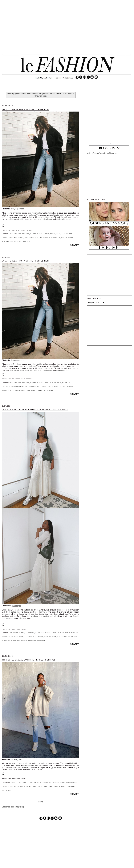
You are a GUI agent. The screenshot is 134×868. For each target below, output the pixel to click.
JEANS (39, 238)
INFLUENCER (30, 387)
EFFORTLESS (7, 637)
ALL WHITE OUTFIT (17, 633)
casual (17, 765)
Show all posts (41, 96)
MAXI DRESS (38, 637)
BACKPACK (30, 633)
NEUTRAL (28, 786)
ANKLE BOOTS (15, 234)
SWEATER (32, 641)
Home (40, 802)
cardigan (35, 616)
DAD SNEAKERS (71, 633)
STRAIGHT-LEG (68, 238)
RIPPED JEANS (60, 786)
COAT (47, 234)
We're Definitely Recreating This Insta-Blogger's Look (35, 410)
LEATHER (28, 637)
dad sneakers (8, 618)
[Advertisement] (66, 30)
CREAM (45, 783)
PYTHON (46, 238)
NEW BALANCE (50, 637)
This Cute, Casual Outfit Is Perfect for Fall (29, 660)
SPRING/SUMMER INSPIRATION (15, 641)
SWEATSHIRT (7, 790)
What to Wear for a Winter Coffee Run (25, 110)
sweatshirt (11, 767)
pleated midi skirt (50, 616)
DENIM (53, 234)
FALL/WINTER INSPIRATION (13, 387)
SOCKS (74, 637)
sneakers (26, 767)
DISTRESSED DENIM (57, 783)
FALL (58, 234)
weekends (23, 763)
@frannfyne (17, 606)
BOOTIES (26, 234)
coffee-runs (16, 612)
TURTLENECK (8, 242)
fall (71, 763)
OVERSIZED (48, 786)
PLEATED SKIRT (64, 637)
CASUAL (40, 234)
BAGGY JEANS (15, 783)
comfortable (29, 765)
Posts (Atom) (18, 807)
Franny (42, 612)
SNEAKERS (71, 786)
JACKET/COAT (30, 238)
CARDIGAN (40, 633)
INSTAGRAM (18, 238)
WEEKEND (18, 242)
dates (10, 770)
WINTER (27, 242)
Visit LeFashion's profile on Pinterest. (102, 153)
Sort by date (69, 94)
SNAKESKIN (56, 238)
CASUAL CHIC (50, 383)
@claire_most (16, 759)
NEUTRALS (38, 786)
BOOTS (33, 234)
